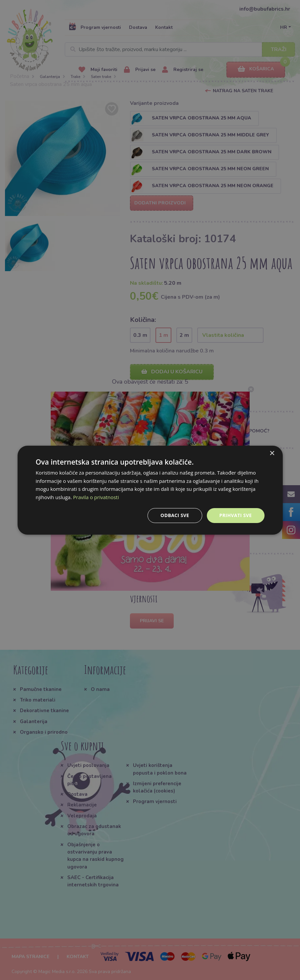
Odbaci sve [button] (175, 515)
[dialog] (150, 490)
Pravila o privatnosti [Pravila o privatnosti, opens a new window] (96, 497)
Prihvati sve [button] (236, 515)
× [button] (272, 453)
